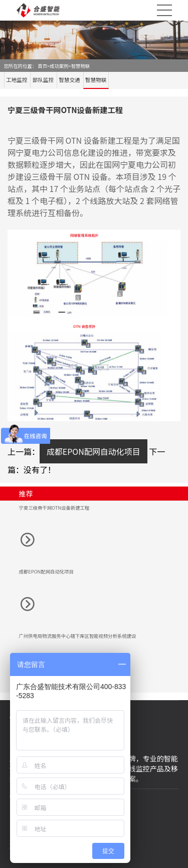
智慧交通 (69, 80)
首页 (42, 66)
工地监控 (17, 80)
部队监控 (43, 80)
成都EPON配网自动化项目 (93, 451)
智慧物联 (80, 66)
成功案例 (59, 66)
